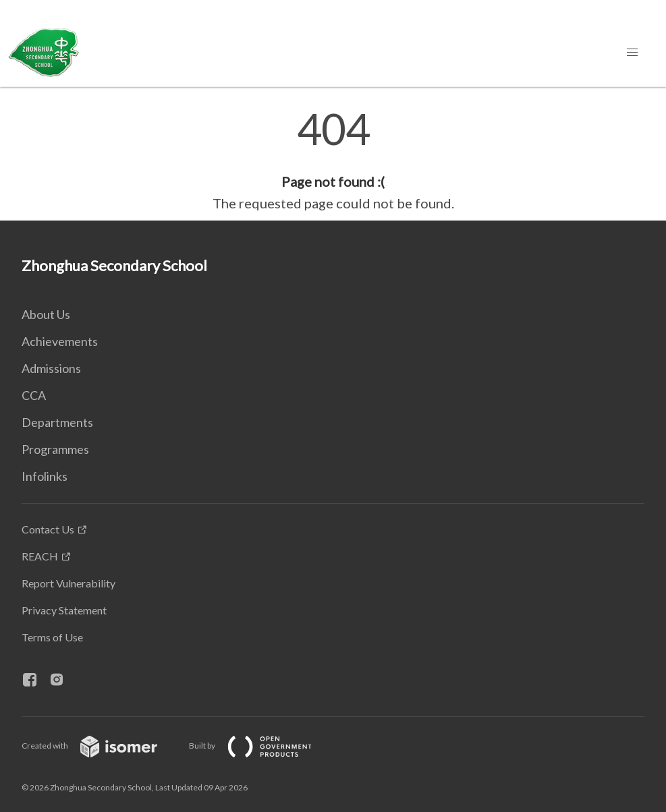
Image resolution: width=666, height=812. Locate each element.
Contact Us (48, 529)
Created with (100, 746)
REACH (40, 556)
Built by (261, 746)
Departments (57, 422)
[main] (333, 161)
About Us (46, 314)
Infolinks (45, 476)
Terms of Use (52, 637)
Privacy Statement (64, 610)
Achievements (60, 341)
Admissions (51, 368)
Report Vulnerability (68, 583)
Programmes (55, 449)
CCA (34, 395)
